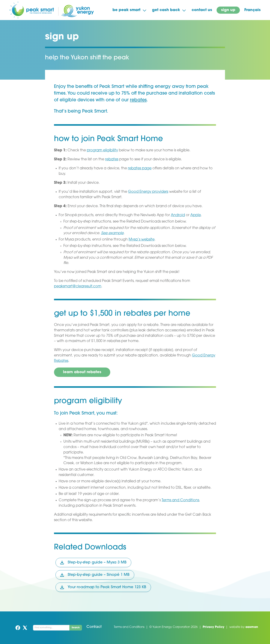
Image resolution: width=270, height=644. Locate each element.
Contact (94, 627)
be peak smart (126, 10)
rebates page (140, 168)
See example (112, 233)
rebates (138, 100)
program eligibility (102, 151)
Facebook (18, 628)
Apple (196, 215)
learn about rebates (82, 372)
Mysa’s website (142, 240)
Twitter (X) (25, 628)
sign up (228, 10)
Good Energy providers (148, 192)
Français (252, 10)
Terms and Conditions (180, 500)
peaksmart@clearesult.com (78, 287)
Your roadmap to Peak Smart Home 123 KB (103, 587)
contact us (202, 10)
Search (76, 628)
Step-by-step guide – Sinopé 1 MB (95, 575)
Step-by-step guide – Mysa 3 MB (93, 563)
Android (178, 215)
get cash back (166, 10)
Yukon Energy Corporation (171, 627)
